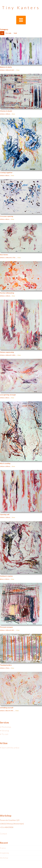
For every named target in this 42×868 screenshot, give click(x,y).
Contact (3, 834)
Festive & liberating (7, 293)
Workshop (4, 858)
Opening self (5, 514)
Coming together (6, 172)
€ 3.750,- (13, 258)
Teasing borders (6, 665)
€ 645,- (12, 70)
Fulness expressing (7, 352)
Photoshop (6, 727)
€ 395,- (12, 711)
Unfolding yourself (7, 708)
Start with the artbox (10, 748)
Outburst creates (6, 576)
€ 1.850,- (13, 355)
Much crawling (5, 463)
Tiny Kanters (21, 8)
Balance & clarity (6, 67)
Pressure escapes (6, 627)
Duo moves (4, 255)
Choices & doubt (6, 111)
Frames (3, 848)
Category (4, 29)
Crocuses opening (7, 216)
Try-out (5, 734)
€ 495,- (12, 630)
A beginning (4, 853)
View (18, 70)
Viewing (5, 731)
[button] (21, 20)
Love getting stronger (8, 395)
